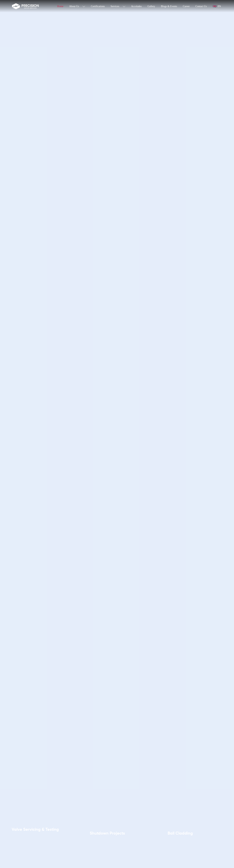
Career (186, 6)
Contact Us (201, 6)
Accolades (136, 6)
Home (60, 6)
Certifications (98, 6)
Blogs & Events (169, 6)
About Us (77, 6)
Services (118, 6)
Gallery (151, 6)
